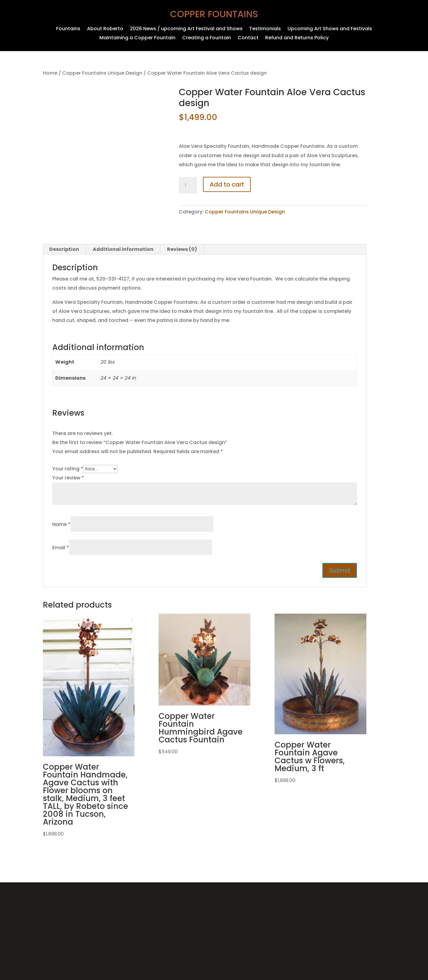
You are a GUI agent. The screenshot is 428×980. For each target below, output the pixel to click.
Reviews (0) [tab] (182, 249)
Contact (248, 38)
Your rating (68, 469)
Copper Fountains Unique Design (102, 73)
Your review (68, 478)
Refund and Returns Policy (297, 38)
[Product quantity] (188, 185)
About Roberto (105, 29)
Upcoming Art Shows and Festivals (330, 29)
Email (61, 548)
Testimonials (265, 29)
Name (61, 524)
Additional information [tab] (123, 249)
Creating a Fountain (207, 38)
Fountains (68, 29)
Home (50, 73)
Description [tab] (64, 249)
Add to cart (227, 184)
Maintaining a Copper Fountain (137, 38)
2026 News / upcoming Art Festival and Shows (186, 29)
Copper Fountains (214, 14)
